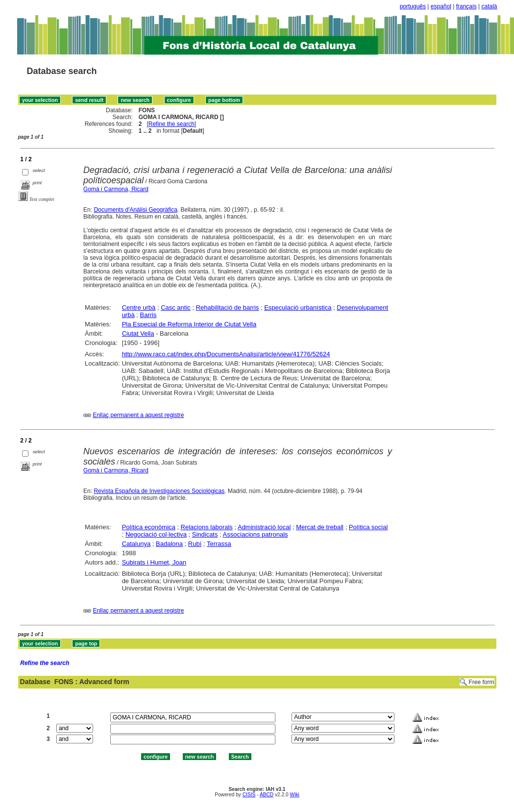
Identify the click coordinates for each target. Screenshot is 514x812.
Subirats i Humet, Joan (154, 562)
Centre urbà (139, 308)
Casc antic (176, 308)
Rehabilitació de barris (228, 308)
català (489, 6)
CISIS (249, 795)
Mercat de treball (320, 527)
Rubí (195, 544)
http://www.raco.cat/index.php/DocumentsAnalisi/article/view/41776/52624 (226, 354)
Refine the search (171, 124)
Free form (481, 682)
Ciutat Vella (138, 333)
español (441, 6)
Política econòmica (149, 527)
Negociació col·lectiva (156, 534)
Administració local (264, 527)
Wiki (295, 795)
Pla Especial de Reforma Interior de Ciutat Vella (189, 324)
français (466, 6)
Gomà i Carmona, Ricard (116, 189)
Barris (148, 315)
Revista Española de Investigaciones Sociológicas (159, 491)
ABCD (267, 795)
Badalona (169, 544)
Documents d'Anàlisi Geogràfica (135, 210)
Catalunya (136, 544)
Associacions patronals (256, 534)
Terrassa (219, 544)
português (413, 6)
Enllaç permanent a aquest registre (138, 415)
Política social (368, 527)
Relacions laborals (207, 527)
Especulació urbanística (298, 308)
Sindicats (205, 534)
